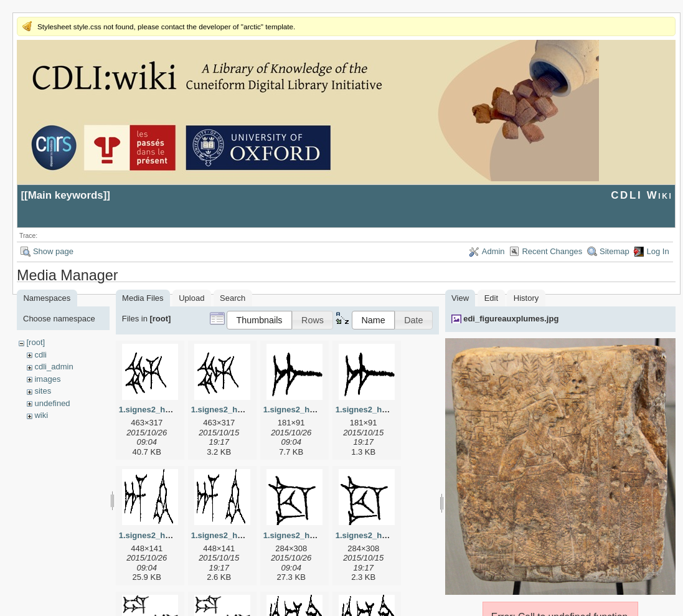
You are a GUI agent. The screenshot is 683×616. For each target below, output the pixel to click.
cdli (40, 355)
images (47, 379)
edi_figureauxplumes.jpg (511, 319)
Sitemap (615, 251)
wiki (41, 415)
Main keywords (66, 195)
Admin (493, 251)
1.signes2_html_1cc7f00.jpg (317, 535)
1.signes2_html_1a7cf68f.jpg (318, 410)
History (526, 298)
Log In (657, 251)
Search (233, 298)
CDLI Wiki (642, 195)
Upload (191, 298)
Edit (491, 298)
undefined (52, 403)
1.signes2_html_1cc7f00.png (390, 535)
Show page (53, 251)
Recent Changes (552, 251)
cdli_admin (54, 367)
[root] (35, 342)
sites (43, 391)
